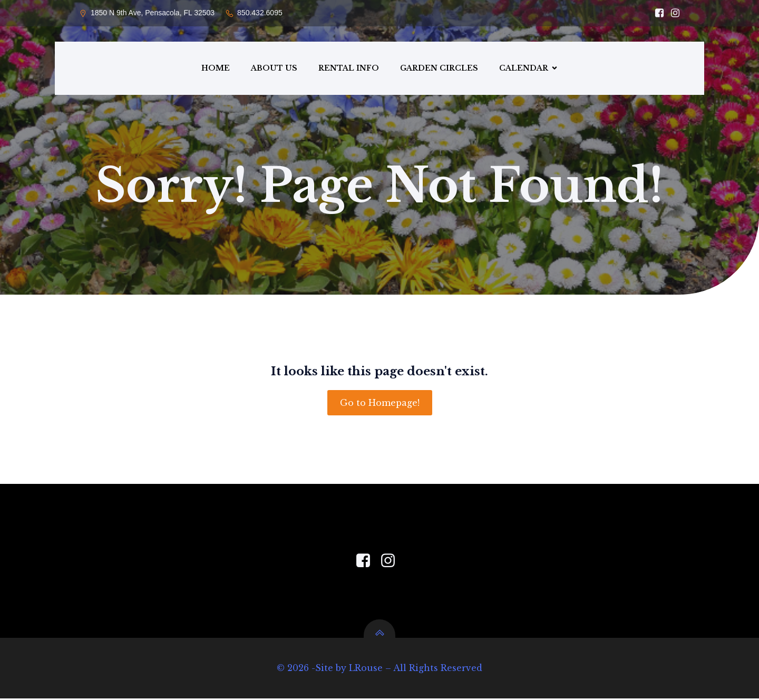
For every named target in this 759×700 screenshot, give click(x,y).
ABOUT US (274, 69)
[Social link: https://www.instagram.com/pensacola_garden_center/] (673, 13)
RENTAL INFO (349, 69)
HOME (216, 69)
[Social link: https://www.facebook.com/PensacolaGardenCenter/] (657, 13)
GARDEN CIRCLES (439, 69)
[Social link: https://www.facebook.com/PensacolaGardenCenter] (367, 562)
